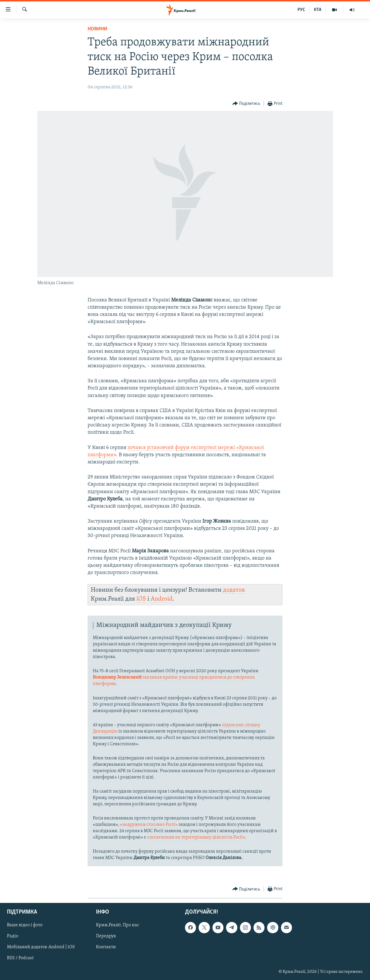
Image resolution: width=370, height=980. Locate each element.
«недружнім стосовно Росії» (149, 825)
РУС (301, 10)
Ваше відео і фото (25, 925)
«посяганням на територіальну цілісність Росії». (197, 837)
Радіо (13, 936)
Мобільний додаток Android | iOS (41, 947)
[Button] (246, 104)
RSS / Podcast (20, 958)
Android (162, 599)
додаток (234, 590)
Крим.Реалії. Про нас (118, 925)
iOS (141, 599)
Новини (97, 29)
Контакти (106, 947)
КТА (318, 10)
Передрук (106, 936)
